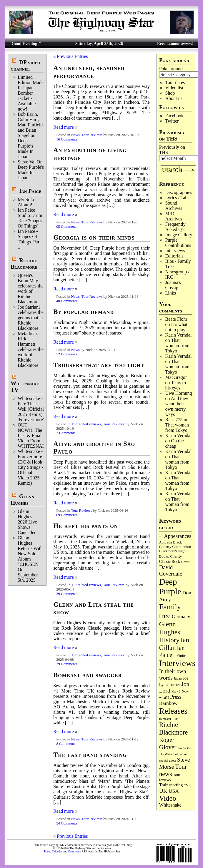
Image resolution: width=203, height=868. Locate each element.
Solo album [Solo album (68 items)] (181, 754)
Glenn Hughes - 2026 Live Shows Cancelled (27, 522)
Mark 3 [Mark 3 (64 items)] (176, 691)
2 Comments (66, 433)
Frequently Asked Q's (175, 227)
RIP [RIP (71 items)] (175, 719)
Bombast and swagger (88, 675)
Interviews (175, 251)
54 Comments (67, 823)
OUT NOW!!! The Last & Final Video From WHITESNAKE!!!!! (37, 435)
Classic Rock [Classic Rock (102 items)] (170, 562)
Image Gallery (179, 235)
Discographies (179, 192)
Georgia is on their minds (94, 237)
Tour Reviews (92, 135)
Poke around (171, 69)
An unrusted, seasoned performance (89, 72)
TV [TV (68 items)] (186, 785)
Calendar (57, 851)
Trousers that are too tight (99, 365)
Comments (74, 851)
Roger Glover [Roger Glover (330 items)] (168, 744)
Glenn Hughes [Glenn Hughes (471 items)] (170, 628)
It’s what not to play (176, 327)
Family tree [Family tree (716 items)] (170, 611)
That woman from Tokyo (177, 346)
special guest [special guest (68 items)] (168, 760)
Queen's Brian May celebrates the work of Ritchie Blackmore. (31, 289)
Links (170, 293)
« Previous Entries (70, 56)
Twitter (172, 121)
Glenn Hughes (22, 500)
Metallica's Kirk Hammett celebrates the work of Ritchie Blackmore (31, 349)
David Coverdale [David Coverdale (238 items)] (171, 570)
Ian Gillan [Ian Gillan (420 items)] (174, 644)
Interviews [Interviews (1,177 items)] (177, 663)
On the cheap (174, 443)
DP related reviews (86, 424)
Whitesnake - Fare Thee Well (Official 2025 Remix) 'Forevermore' (31, 409)
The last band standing (90, 755)
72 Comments (67, 354)
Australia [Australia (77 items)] (165, 542)
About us (174, 98)
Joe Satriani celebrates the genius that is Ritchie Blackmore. (31, 318)
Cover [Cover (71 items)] (185, 562)
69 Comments (67, 515)
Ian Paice (30, 191)
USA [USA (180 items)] (174, 791)
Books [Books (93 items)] (164, 556)
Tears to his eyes (175, 385)
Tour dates (175, 82)
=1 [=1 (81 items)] (161, 537)
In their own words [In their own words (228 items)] (173, 674)
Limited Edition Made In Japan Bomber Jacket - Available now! (31, 93)
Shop (170, 93)
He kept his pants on (85, 526)
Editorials (174, 256)
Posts (47, 851)
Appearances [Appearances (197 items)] (178, 536)
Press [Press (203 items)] (176, 697)
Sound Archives (174, 206)
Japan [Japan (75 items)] (178, 679)
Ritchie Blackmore (24, 264)
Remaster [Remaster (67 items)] (165, 719)
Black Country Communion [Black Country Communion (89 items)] (175, 545)
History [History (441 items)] (169, 640)
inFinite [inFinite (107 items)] (180, 656)
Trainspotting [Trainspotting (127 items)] (171, 785)
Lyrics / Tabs (177, 198)
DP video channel (25, 65)
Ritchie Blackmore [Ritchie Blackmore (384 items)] (173, 729)
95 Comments (67, 227)
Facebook (174, 116)
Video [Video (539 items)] (168, 798)
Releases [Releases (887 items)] (173, 711)
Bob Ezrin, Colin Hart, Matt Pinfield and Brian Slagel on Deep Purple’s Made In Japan (30, 135)
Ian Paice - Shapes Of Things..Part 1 (29, 239)
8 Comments (66, 744)
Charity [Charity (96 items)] (176, 556)
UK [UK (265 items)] (163, 791)
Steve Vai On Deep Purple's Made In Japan (31, 170)
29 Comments (67, 664)
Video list (174, 88)
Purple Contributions (178, 243)
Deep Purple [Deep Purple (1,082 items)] (170, 587)
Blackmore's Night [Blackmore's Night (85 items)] (173, 551)
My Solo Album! (26, 202)
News (75, 135)
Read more (64, 127)
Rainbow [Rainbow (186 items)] (168, 703)
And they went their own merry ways (177, 406)
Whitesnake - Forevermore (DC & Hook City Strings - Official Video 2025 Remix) (30, 467)
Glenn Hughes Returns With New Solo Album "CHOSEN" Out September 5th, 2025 (30, 559)
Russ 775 (174, 420)
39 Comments (67, 594)
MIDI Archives (174, 216)
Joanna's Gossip (173, 285)
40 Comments (67, 301)
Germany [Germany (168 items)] (181, 617)
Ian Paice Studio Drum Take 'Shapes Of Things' (30, 218)
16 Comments (67, 139)
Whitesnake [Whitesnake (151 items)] (170, 805)
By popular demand (84, 312)
